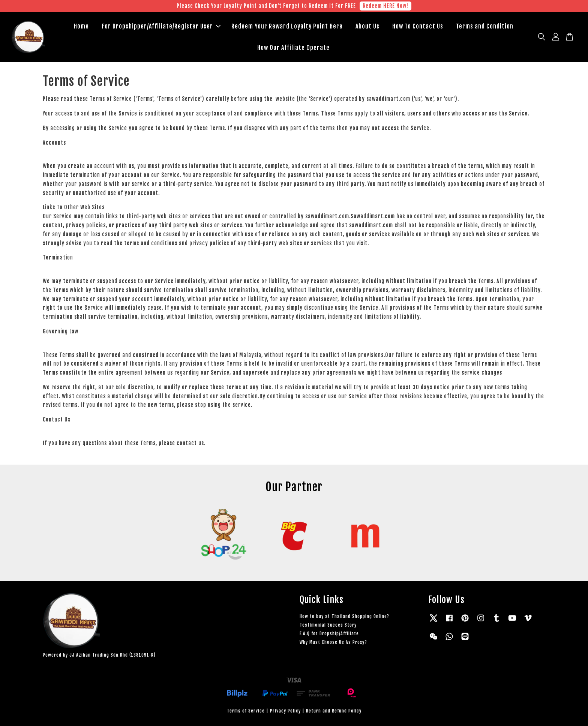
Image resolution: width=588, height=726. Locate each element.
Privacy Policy (285, 711)
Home (81, 26)
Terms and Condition (485, 26)
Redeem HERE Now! (385, 6)
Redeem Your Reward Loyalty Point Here (287, 26)
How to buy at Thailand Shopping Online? (344, 616)
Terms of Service (246, 711)
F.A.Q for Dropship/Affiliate (329, 634)
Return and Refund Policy (334, 711)
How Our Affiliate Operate (293, 48)
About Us (367, 26)
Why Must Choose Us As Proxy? (333, 642)
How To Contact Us (418, 26)
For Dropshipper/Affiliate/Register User (161, 26)
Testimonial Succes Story (328, 625)
